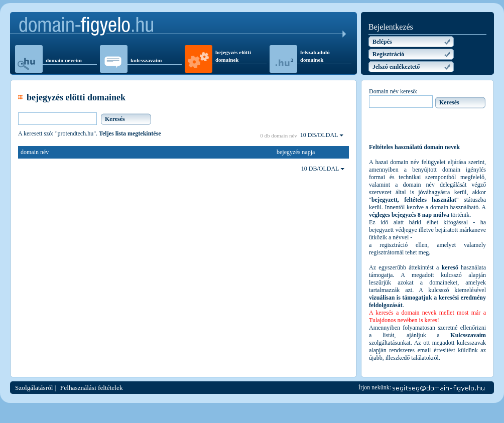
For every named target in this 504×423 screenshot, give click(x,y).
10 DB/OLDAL (322, 135)
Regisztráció (388, 54)
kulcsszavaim (146, 60)
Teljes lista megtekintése (130, 133)
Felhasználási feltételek (92, 388)
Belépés (382, 42)
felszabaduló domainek (315, 56)
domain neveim (64, 60)
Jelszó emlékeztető (396, 67)
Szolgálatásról (34, 388)
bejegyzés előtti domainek (233, 56)
